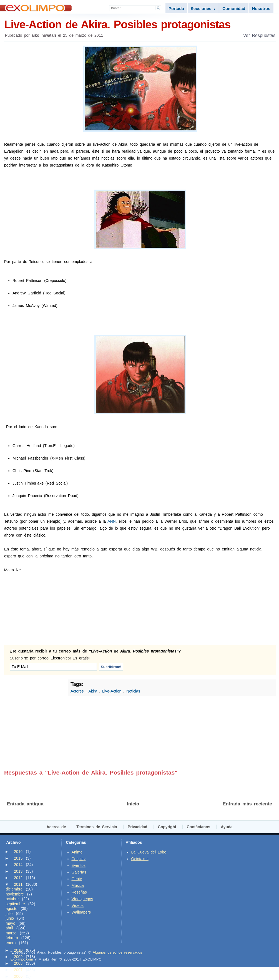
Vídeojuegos (82, 899)
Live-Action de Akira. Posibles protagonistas (140, 24)
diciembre (14, 889)
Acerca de (56, 827)
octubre (12, 899)
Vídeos (78, 905)
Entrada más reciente (247, 804)
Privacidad (138, 827)
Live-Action (112, 691)
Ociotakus (140, 859)
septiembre (15, 904)
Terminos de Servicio (97, 827)
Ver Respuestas (259, 35)
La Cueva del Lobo (149, 852)
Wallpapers (81, 912)
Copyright (167, 827)
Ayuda (227, 827)
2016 (18, 852)
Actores (77, 691)
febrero (12, 938)
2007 (18, 970)
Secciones (203, 8)
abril (9, 928)
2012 (18, 878)
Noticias (133, 691)
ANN (112, 521)
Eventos (79, 865)
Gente (77, 879)
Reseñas (79, 892)
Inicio (133, 804)
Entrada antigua (25, 804)
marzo (11, 933)
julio (9, 914)
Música (78, 885)
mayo (11, 923)
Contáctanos (199, 827)
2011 (18, 884)
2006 (18, 976)
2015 (18, 858)
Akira (93, 691)
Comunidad (234, 8)
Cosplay (79, 859)
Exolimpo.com (22, 959)
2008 (18, 963)
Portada (176, 8)
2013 (18, 871)
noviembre (15, 894)
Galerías (79, 872)
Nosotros (261, 8)
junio (10, 918)
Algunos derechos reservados (117, 952)
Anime (77, 852)
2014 (18, 865)
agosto (12, 909)
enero (11, 943)
